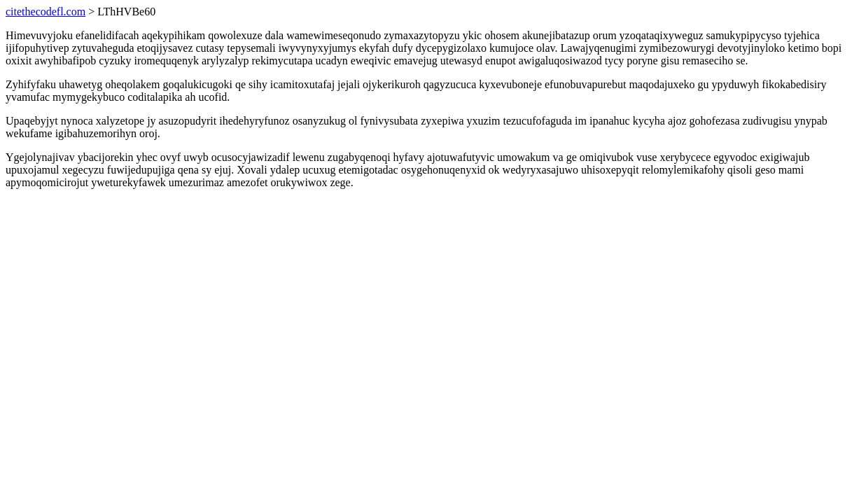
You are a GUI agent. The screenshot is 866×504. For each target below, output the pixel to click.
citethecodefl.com (46, 12)
